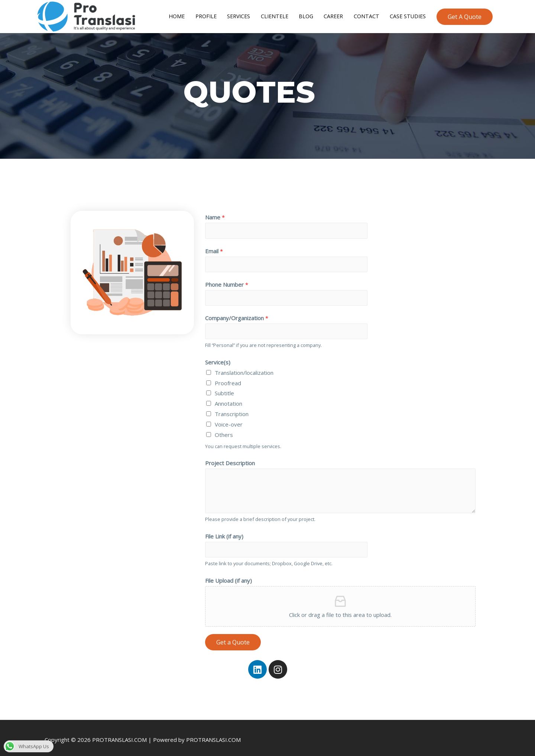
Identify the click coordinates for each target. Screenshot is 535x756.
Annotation (228, 399)
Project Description (230, 458)
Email (214, 244)
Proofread (228, 378)
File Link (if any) (224, 531)
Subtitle (224, 389)
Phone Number (227, 278)
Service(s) (218, 357)
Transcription (232, 409)
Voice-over (229, 419)
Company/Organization (237, 312)
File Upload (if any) (228, 576)
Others (224, 430)
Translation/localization (244, 368)
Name (215, 209)
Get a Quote (233, 638)
